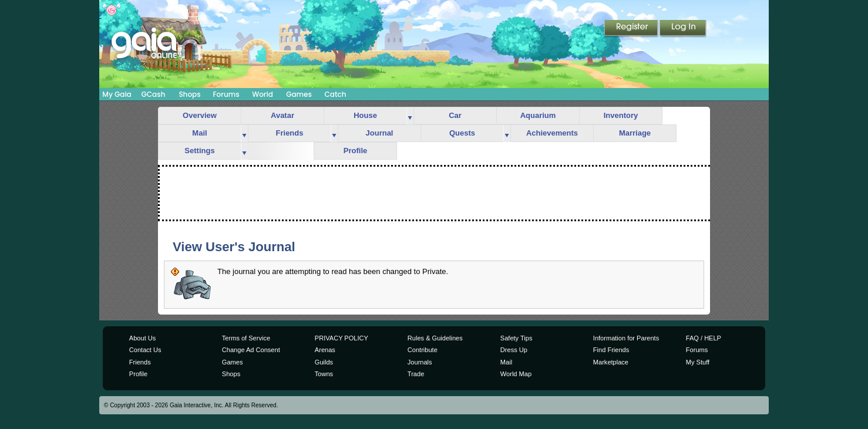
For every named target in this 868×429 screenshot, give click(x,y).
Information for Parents (626, 338)
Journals (420, 362)
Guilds (324, 362)
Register (632, 29)
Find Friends (611, 350)
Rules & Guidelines (435, 338)
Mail (199, 133)
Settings (199, 151)
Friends (290, 133)
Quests (462, 133)
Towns (324, 374)
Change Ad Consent (251, 350)
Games (299, 94)
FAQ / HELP (704, 338)
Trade (416, 374)
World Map (516, 374)
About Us (142, 338)
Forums (226, 94)
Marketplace (611, 362)
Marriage (635, 133)
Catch (336, 94)
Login (683, 29)
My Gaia (117, 94)
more (410, 116)
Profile (355, 151)
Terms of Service (246, 338)
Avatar (282, 115)
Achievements (552, 133)
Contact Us (145, 350)
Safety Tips (517, 338)
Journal (380, 133)
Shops (189, 94)
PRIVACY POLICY (342, 338)
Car (455, 115)
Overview (200, 115)
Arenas (325, 350)
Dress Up (514, 350)
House (365, 115)
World (263, 94)
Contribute (423, 350)
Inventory (621, 115)
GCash (154, 94)
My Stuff (698, 362)
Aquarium (538, 115)
